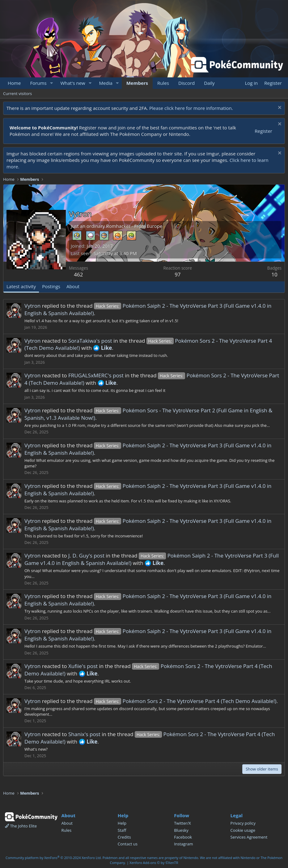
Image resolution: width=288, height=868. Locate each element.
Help (122, 823)
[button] (51, 83)
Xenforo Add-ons (154, 863)
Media (106, 83)
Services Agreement (249, 837)
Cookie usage (243, 830)
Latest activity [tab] (21, 286)
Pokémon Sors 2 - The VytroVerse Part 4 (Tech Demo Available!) (185, 701)
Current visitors (17, 93)
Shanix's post (84, 734)
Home (14, 83)
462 (78, 274)
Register (263, 131)
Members (137, 83)
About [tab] (73, 286)
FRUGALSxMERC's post (96, 375)
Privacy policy (243, 823)
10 (274, 274)
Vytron (32, 306)
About (67, 823)
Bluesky (181, 830)
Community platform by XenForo (54, 858)
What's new (73, 83)
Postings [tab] (51, 286)
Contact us (128, 844)
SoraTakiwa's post (90, 341)
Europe (155, 226)
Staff (122, 830)
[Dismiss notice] (279, 108)
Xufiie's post (83, 666)
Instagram (183, 844)
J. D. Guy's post (86, 556)
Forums (38, 83)
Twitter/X (182, 823)
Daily (209, 83)
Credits (124, 837)
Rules (163, 83)
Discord (186, 83)
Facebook (183, 837)
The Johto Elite (21, 826)
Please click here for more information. (191, 108)
